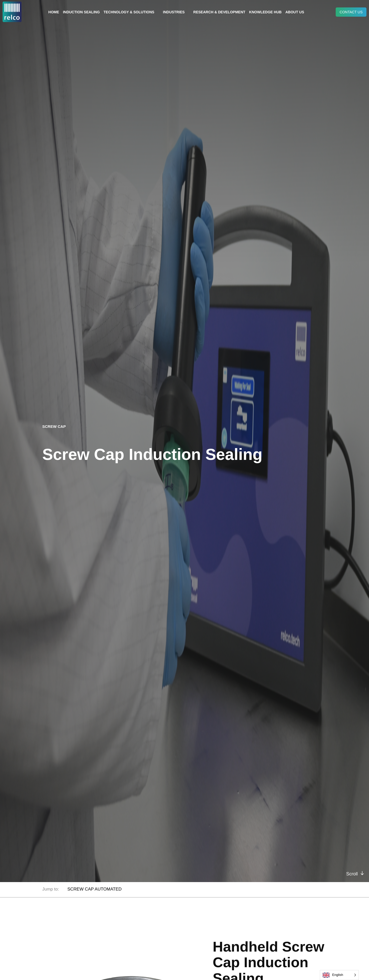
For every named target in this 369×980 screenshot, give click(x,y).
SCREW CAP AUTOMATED (95, 889)
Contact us (351, 12)
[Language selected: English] (339, 975)
